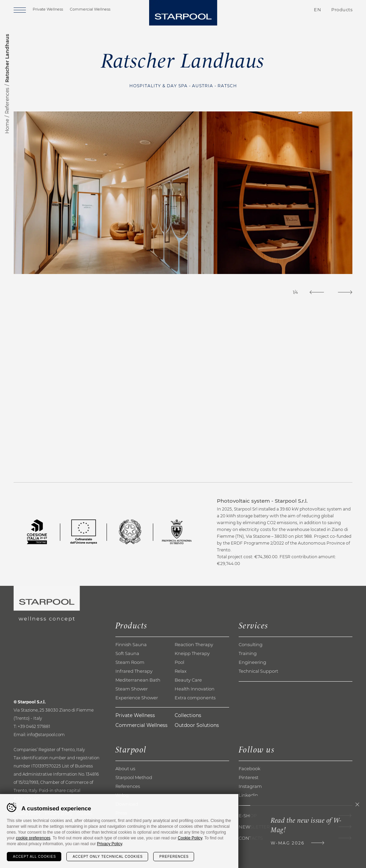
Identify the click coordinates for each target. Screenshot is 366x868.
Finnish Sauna (131, 644)
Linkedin (248, 795)
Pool (179, 662)
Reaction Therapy (194, 644)
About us (125, 768)
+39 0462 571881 (34, 726)
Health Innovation (195, 689)
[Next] (345, 292)
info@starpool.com (46, 735)
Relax (181, 671)
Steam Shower (132, 689)
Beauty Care (188, 680)
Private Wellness (48, 9)
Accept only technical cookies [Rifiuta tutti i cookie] (108, 857)
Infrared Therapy (134, 671)
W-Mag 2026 (288, 843)
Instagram (250, 786)
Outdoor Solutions (197, 725)
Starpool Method (134, 777)
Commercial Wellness (90, 9)
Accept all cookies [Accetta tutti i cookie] (34, 857)
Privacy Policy (110, 844)
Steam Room (130, 662)
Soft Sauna (127, 653)
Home (7, 126)
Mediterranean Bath (138, 680)
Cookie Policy (190, 838)
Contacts (278, 10)
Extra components (195, 698)
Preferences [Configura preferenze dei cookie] (174, 857)
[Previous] (317, 292)
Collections (188, 715)
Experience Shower (137, 698)
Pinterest (249, 777)
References (7, 101)
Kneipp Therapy (192, 653)
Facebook (250, 768)
